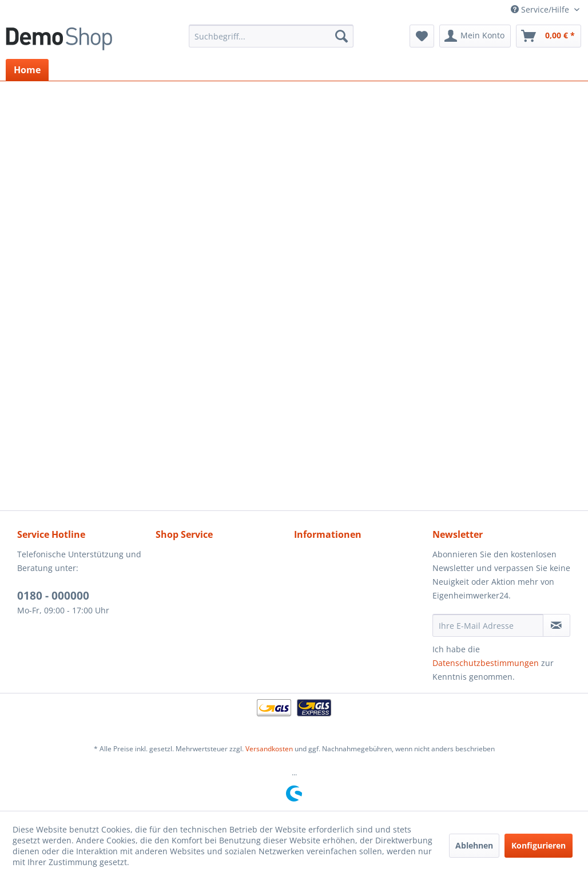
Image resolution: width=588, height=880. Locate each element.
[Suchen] (341, 36)
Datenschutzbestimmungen (486, 663)
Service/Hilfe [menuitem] (541, 9)
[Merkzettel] (422, 36)
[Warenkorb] (549, 36)
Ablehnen (474, 845)
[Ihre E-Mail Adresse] (488, 625)
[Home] (27, 70)
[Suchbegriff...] (271, 36)
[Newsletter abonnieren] (557, 625)
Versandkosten (269, 749)
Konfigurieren (539, 845)
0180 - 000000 (53, 596)
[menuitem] (271, 36)
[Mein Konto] (475, 36)
